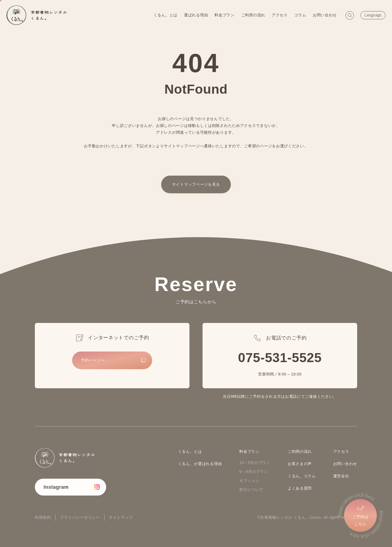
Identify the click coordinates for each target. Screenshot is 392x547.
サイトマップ (121, 517)
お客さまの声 (300, 464)
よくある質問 (300, 488)
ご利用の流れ (252, 15)
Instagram (56, 487)
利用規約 (43, 517)
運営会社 (341, 476)
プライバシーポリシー (80, 517)
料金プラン (224, 15)
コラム (299, 15)
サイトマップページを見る (196, 184)
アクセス (279, 15)
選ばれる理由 (195, 15)
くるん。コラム (302, 476)
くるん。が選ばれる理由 (200, 464)
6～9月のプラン (254, 472)
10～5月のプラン (255, 463)
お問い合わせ (324, 15)
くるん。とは (165, 15)
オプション (249, 481)
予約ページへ (93, 360)
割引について (251, 490)
